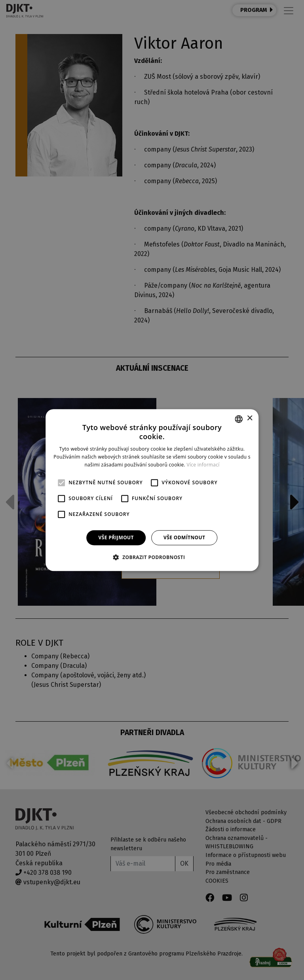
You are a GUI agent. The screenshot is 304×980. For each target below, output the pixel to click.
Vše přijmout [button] (116, 537)
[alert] (152, 490)
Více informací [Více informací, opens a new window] (203, 465)
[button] (152, 557)
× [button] (250, 418)
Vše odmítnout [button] (184, 537)
